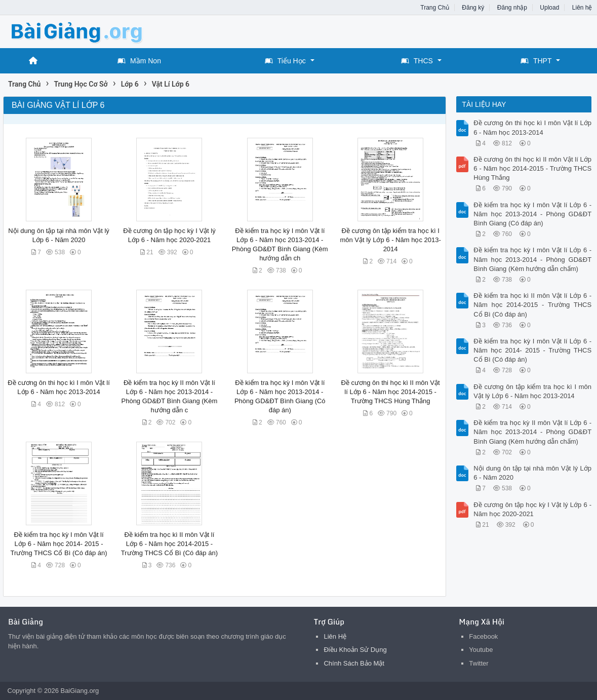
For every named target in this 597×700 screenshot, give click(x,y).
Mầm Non (139, 61)
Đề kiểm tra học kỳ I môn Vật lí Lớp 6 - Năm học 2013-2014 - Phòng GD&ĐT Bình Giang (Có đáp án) (532, 214)
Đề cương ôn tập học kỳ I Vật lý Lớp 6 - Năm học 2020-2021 (532, 509)
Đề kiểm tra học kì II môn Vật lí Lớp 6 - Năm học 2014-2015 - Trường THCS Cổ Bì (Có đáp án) (169, 544)
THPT (536, 61)
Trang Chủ (435, 8)
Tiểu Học (285, 61)
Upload (549, 8)
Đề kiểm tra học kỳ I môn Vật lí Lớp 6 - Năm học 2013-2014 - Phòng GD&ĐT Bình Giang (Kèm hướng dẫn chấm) (532, 259)
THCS (417, 61)
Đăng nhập (512, 8)
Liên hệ (582, 8)
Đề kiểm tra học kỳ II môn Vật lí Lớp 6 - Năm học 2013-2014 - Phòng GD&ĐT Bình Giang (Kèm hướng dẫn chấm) (532, 432)
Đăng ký (473, 8)
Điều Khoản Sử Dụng (355, 650)
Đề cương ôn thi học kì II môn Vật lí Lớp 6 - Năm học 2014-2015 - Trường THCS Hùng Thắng (391, 392)
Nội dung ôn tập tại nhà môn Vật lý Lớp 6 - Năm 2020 (532, 473)
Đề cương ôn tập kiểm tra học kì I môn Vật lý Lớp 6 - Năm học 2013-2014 (390, 240)
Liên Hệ (335, 636)
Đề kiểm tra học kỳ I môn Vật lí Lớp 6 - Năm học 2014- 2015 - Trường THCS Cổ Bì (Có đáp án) (58, 544)
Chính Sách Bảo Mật (354, 663)
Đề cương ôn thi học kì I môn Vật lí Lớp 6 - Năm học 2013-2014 (532, 127)
